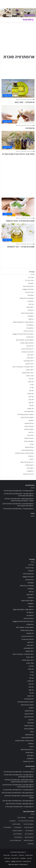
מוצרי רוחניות (30, 376)
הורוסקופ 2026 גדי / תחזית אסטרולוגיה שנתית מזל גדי (19, 807)
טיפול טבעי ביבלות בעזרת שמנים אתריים (18, 154)
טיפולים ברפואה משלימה (27, 343)
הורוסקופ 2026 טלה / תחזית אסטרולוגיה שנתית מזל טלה (18, 491)
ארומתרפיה (30, 128)
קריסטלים (31, 456)
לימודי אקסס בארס (28, 361)
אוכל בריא (31, 277)
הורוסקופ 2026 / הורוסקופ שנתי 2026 (23, 322)
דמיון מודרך (30, 310)
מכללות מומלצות (29, 423)
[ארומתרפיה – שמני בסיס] (18, 88)
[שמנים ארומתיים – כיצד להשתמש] (18, 233)
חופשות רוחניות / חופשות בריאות (25, 340)
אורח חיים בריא (29, 280)
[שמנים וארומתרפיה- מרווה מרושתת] (18, 207)
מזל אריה (31, 379)
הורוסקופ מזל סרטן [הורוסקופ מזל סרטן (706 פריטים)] (29, 834)
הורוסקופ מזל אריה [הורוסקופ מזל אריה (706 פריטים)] (16, 824)
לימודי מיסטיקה (29, 364)
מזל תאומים (30, 409)
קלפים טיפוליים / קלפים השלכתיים (24, 453)
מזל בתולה (31, 382)
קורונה (32, 444)
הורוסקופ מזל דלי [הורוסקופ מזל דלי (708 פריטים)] (7, 827)
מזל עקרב (31, 400)
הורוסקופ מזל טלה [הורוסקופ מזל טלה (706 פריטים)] (29, 831)
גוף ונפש (31, 304)
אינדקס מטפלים (27, 861)
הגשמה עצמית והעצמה (27, 313)
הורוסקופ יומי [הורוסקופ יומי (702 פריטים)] (13, 821)
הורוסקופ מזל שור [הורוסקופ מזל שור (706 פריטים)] (18, 837)
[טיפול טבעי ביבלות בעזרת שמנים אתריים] (18, 140)
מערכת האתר (30, 100)
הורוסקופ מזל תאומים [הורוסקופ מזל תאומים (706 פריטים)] (29, 841)
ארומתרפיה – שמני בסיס (25, 102)
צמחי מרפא (30, 435)
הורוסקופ (31, 319)
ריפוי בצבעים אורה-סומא (27, 462)
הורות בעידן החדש (29, 331)
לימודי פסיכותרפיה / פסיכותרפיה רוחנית (23, 367)
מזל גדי (31, 385)
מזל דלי (31, 388)
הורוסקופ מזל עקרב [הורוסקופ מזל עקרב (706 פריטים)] (18, 834)
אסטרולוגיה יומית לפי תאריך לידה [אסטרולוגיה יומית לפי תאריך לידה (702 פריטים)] (26, 821)
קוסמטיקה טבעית (29, 441)
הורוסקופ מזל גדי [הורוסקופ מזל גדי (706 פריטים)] (18, 827)
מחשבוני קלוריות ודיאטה (27, 417)
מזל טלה (31, 391)
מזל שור (31, 406)
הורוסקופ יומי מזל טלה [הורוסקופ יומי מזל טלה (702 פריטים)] (28, 824)
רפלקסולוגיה (30, 471)
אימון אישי (31, 283)
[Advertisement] (18, 176)
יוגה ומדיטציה (30, 346)
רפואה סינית (30, 468)
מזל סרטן (31, 397)
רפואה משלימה (29, 465)
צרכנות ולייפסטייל (29, 438)
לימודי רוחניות (30, 370)
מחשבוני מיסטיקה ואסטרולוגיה (25, 414)
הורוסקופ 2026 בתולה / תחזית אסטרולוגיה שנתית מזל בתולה (17, 793)
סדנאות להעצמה (29, 426)
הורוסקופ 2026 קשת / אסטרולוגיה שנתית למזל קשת (20, 804)
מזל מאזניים (30, 394)
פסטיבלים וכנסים (29, 429)
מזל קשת (31, 403)
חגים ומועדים (30, 337)
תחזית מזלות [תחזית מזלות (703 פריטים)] (31, 844)
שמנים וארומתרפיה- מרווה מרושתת (20, 221)
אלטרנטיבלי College (28, 289)
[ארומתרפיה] (18, 114)
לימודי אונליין (30, 358)
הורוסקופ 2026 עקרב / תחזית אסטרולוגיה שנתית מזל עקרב (18, 801)
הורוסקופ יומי (30, 325)
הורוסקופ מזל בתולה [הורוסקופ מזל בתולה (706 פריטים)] (29, 827)
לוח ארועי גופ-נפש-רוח (27, 352)
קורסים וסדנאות (29, 447)
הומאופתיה (30, 316)
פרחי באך (31, 432)
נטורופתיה (21, 855)
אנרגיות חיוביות (29, 292)
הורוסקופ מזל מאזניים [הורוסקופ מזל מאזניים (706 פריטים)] (18, 831)
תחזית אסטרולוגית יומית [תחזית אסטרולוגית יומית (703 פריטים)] (16, 841)
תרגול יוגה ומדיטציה (28, 474)
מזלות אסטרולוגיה (29, 412)
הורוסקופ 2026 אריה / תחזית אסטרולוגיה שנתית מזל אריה (18, 509)
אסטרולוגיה (30, 295)
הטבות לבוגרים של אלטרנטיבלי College (23, 334)
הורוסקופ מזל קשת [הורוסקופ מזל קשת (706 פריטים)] (29, 837)
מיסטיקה (31, 420)
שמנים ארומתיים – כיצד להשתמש (21, 247)
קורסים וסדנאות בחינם (27, 450)
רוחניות (31, 459)
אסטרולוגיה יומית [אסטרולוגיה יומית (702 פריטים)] (22, 818)
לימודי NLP (30, 355)
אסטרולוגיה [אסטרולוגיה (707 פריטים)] (31, 818)
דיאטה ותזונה (30, 307)
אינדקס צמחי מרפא (28, 286)
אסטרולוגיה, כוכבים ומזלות (26, 298)
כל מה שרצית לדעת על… (27, 349)
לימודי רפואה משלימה (28, 373)
